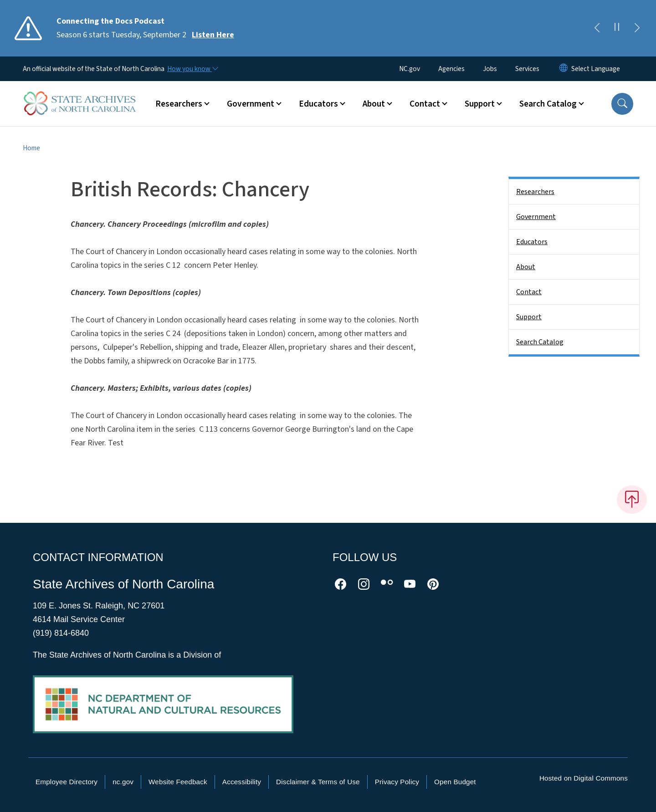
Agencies (451, 69)
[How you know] (192, 69)
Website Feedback (178, 782)
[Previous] (597, 28)
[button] (622, 104)
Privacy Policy (397, 782)
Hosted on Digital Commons (584, 778)
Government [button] (251, 104)
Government (536, 217)
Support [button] (480, 104)
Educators (532, 242)
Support (529, 317)
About (526, 267)
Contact (529, 292)
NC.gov (410, 69)
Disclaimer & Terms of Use (318, 782)
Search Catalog (540, 342)
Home (31, 148)
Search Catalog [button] (548, 104)
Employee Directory (67, 782)
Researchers (535, 192)
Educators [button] (318, 104)
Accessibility (242, 782)
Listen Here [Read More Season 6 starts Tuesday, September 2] (213, 35)
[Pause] (617, 28)
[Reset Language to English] (564, 69)
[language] (596, 69)
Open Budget (455, 782)
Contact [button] (425, 104)
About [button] (374, 104)
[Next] (637, 28)
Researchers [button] (179, 104)
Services (527, 69)
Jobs (490, 69)
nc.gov (123, 782)
